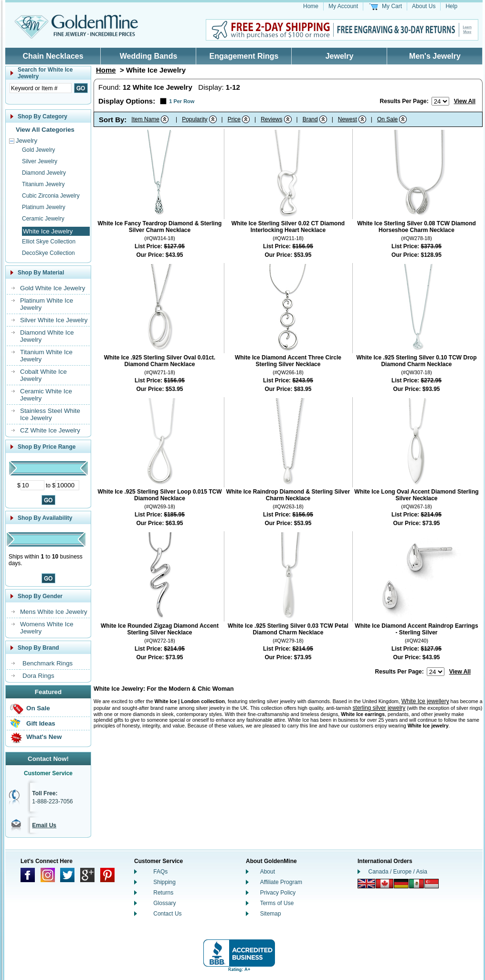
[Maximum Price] (67, 485)
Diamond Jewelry (44, 173)
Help (451, 6)
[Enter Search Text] (41, 88)
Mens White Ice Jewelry (54, 612)
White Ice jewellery (425, 701)
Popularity (195, 119)
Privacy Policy (278, 893)
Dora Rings (38, 676)
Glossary (164, 903)
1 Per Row (182, 101)
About (268, 872)
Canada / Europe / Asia (398, 872)
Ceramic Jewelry (43, 219)
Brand (310, 119)
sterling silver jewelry (379, 708)
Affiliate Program (281, 882)
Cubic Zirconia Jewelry (51, 196)
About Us (424, 6)
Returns (163, 893)
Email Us (44, 825)
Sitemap (271, 914)
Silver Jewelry (40, 161)
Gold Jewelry (38, 150)
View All (465, 101)
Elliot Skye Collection (49, 242)
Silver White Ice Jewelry (54, 320)
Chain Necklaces (53, 56)
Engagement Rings (244, 56)
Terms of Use (277, 903)
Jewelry (340, 56)
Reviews (271, 119)
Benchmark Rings (47, 663)
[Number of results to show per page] (440, 101)
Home (311, 6)
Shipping (164, 882)
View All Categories (45, 130)
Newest (348, 119)
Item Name (145, 119)
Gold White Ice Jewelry (53, 288)
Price (234, 119)
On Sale (38, 708)
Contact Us (167, 914)
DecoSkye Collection (48, 253)
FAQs (160, 872)
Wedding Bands (149, 56)
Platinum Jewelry (44, 207)
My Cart (392, 6)
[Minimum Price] (32, 485)
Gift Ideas (41, 723)
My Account (343, 6)
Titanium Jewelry (43, 184)
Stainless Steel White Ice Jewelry (50, 414)
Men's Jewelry (435, 56)
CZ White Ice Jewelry (50, 430)
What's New (44, 737)
